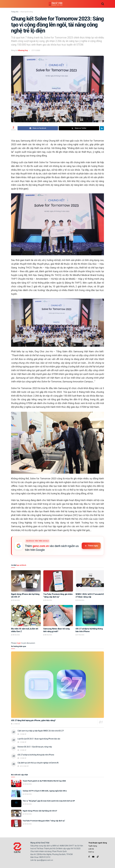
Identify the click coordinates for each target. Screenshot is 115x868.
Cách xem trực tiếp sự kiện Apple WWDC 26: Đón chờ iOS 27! (41, 731)
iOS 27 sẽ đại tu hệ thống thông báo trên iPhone (36, 755)
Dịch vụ (91, 852)
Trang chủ (15, 12)
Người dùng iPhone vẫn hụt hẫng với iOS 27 (40, 811)
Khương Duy (23, 50)
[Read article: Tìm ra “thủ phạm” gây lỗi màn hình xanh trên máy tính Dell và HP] (16, 803)
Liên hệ (91, 849)
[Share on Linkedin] (102, 128)
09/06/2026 (15, 600)
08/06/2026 (15, 635)
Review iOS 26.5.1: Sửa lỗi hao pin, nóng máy (35, 747)
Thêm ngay (91, 546)
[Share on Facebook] (38, 128)
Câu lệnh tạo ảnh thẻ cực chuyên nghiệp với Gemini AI (38, 763)
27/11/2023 (36, 50)
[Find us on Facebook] (89, 857)
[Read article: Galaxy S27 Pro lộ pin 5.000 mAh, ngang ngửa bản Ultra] (16, 793)
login (19, 643)
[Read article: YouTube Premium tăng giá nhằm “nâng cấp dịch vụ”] (58, 581)
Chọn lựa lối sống (27, 12)
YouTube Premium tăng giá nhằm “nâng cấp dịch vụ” (44, 821)
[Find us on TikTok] (98, 857)
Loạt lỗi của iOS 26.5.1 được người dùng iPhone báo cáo (39, 739)
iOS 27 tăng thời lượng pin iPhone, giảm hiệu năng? (33, 720)
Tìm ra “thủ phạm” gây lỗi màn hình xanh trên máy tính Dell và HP (49, 801)
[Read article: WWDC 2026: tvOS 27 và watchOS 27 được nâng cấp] (90, 581)
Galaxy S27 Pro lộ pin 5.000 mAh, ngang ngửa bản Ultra (45, 791)
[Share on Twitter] (79, 128)
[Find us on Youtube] (93, 857)
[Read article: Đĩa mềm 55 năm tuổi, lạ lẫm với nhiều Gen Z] (26, 616)
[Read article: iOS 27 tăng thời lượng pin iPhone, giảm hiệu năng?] (58, 685)
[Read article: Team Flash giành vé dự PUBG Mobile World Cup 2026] (16, 783)
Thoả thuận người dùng (98, 843)
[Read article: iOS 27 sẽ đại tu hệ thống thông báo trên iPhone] (90, 616)
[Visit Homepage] (56, 4)
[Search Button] (103, 4)
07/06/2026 (80, 635)
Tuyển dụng (93, 846)
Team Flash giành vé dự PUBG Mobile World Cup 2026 (44, 781)
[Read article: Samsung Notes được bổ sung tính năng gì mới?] (58, 616)
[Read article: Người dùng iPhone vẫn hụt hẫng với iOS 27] (26, 581)
